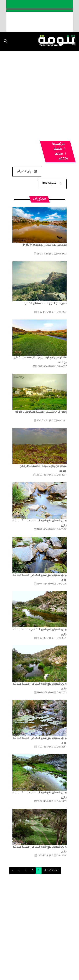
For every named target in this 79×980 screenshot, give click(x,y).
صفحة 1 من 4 (52, 870)
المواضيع (49, 941)
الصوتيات (15, 941)
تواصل (51, 949)
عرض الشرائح (27, 172)
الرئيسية (58, 144)
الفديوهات (32, 941)
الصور (58, 149)
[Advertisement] (39, 91)
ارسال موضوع (33, 949)
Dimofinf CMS (43, 963)
